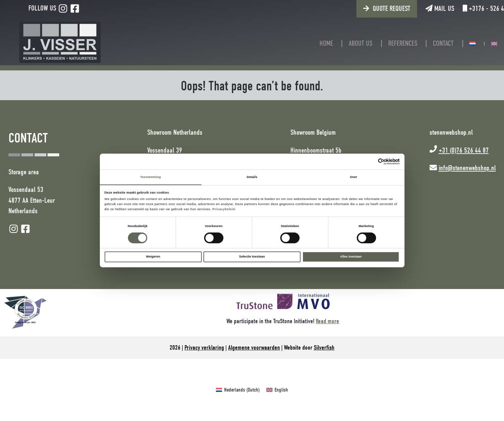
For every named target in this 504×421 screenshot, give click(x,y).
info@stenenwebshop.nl (467, 168)
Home (315, 43)
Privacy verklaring (204, 348)
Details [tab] (252, 177)
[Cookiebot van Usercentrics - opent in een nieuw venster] (370, 161)
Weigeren (153, 257)
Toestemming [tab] (150, 177)
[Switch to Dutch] (462, 44)
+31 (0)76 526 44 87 (464, 150)
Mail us (418, 8)
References (392, 43)
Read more (327, 321)
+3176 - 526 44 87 (467, 8)
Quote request (370, 8)
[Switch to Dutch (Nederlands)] (238, 390)
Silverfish (324, 348)
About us (350, 43)
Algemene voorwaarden (254, 348)
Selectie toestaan (252, 257)
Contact (432, 43)
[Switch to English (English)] (277, 390)
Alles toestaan (351, 257)
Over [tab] (354, 177)
